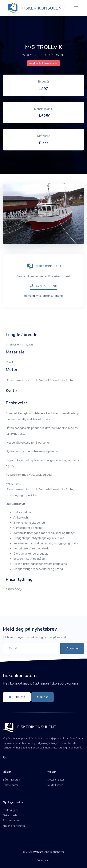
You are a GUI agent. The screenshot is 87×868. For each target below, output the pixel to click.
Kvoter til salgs (55, 780)
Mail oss (43, 697)
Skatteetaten (11, 820)
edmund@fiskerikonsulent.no (43, 296)
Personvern (44, 860)
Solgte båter (10, 785)
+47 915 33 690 (44, 286)
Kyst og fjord (10, 810)
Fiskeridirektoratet (14, 826)
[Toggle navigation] (76, 8)
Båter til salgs (11, 780)
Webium (38, 852)
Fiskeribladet (11, 815)
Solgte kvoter (55, 785)
